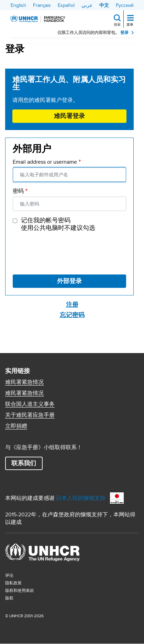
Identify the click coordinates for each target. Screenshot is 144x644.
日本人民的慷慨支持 (81, 498)
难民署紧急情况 (24, 382)
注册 (72, 305)
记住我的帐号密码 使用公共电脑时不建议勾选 (58, 224)
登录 (124, 33)
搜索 (117, 24)
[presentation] (65, 252)
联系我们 (24, 463)
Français (42, 5)
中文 (104, 5)
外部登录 (69, 281)
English (18, 5)
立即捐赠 (16, 426)
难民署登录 (69, 116)
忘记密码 (72, 315)
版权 (9, 598)
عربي (87, 5)
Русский (125, 5)
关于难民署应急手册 (30, 415)
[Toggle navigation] (130, 19)
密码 (18, 191)
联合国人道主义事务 (30, 404)
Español (66, 5)
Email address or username (45, 162)
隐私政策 (13, 583)
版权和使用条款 (20, 590)
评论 (9, 575)
